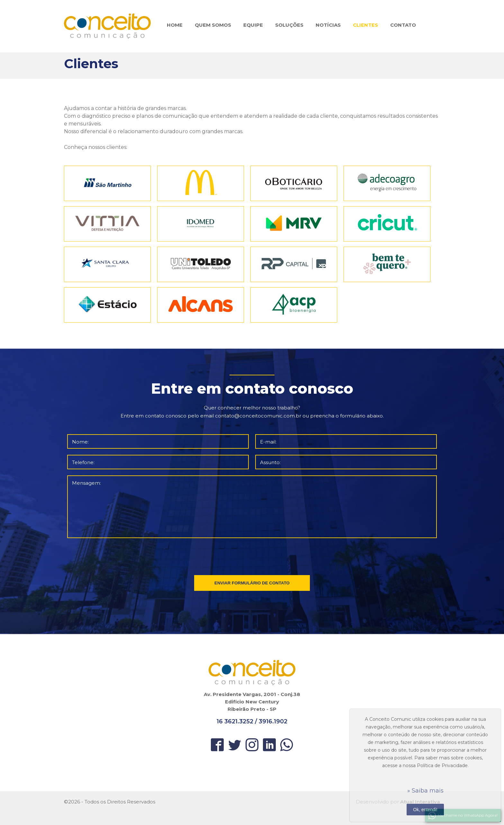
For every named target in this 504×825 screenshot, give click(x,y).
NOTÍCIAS (328, 25)
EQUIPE (253, 25)
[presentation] (253, 555)
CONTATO (403, 25)
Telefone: (83, 462)
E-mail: (268, 442)
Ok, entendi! (425, 810)
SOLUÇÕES (289, 25)
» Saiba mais (425, 791)
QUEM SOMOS (213, 25)
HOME (175, 25)
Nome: (80, 442)
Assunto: (270, 462)
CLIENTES (365, 25)
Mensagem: (86, 483)
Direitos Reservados (131, 802)
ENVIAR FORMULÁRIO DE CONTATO (252, 583)
